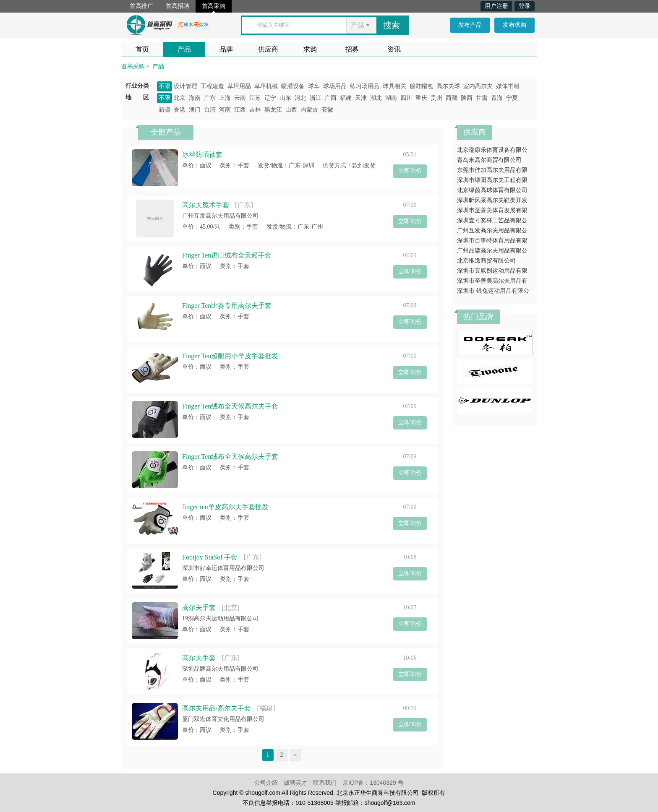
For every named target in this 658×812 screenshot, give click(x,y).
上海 (225, 98)
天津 (361, 98)
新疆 (164, 110)
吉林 (255, 110)
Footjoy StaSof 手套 (210, 557)
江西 (240, 110)
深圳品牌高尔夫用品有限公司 (220, 669)
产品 (184, 49)
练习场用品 (365, 86)
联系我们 (325, 783)
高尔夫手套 (199, 608)
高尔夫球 (448, 86)
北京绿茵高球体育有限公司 (492, 190)
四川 (406, 98)
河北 (300, 98)
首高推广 (141, 6)
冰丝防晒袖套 (202, 155)
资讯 (394, 49)
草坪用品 (239, 86)
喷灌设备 (293, 86)
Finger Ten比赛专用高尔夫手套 (227, 306)
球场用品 (335, 86)
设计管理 (185, 86)
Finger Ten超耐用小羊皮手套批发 (230, 356)
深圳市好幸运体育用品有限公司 (223, 568)
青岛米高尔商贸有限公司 (489, 160)
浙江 (316, 98)
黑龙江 (273, 110)
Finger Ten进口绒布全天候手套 (227, 255)
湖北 (376, 98)
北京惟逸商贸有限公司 (486, 261)
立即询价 (410, 171)
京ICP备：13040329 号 (373, 783)
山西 (291, 110)
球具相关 (394, 86)
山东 (285, 98)
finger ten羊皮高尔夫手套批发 (225, 507)
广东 (210, 98)
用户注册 (496, 6)
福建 (346, 98)
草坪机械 (266, 86)
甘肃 (482, 98)
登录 (525, 6)
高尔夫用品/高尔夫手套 (217, 708)
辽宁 (270, 98)
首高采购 (214, 6)
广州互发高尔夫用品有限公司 (220, 216)
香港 (180, 110)
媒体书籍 (508, 86)
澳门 (195, 110)
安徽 (327, 110)
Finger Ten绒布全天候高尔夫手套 (230, 406)
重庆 (421, 98)
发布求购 (514, 25)
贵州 (436, 98)
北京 (180, 98)
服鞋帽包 (421, 86)
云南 (240, 98)
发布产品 (470, 25)
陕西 (467, 98)
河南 (225, 110)
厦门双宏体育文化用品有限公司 (223, 719)
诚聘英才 (295, 783)
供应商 (268, 49)
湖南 (391, 98)
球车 (314, 86)
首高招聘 (178, 6)
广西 (331, 98)
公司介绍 (266, 783)
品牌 (226, 49)
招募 (352, 49)
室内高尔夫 (478, 86)
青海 (497, 98)
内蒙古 (309, 110)
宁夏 (512, 98)
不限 (164, 86)
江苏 (255, 98)
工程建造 (212, 86)
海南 (195, 98)
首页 (142, 49)
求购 (310, 49)
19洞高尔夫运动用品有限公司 (220, 618)
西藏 (452, 98)
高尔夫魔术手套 (206, 205)
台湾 (210, 110)
